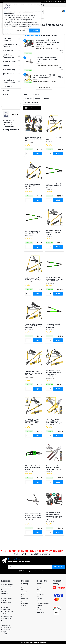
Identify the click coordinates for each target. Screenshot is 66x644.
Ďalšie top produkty (44, 87)
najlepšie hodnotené (31, 103)
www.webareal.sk (40, 642)
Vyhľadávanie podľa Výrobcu (9, 81)
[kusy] (28, 154)
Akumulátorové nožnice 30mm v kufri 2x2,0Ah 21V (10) (34, 139)
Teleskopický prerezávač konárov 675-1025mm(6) (54, 326)
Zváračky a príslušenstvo (8, 56)
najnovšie (47, 99)
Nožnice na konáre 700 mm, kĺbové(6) (33, 185)
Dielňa (6, 65)
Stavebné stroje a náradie (10, 46)
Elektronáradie (9, 34)
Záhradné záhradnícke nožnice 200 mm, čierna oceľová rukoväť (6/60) (33, 516)
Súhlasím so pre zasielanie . (43, 571)
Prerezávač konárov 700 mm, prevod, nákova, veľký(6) (54, 232)
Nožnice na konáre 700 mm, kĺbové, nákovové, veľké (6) (53, 186)
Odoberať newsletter (19, 562)
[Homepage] (2, 5)
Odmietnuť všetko (20, 30)
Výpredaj (6, 91)
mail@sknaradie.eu (12, 130)
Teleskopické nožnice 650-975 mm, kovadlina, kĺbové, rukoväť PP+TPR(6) (54, 373)
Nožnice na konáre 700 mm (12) (53, 139)
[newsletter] (58, 567)
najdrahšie (38, 99)
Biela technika (9, 51)
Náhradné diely (9, 70)
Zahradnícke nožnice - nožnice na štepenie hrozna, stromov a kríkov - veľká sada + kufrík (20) (54, 516)
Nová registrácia (60, 1)
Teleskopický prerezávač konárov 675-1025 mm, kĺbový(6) (33, 326)
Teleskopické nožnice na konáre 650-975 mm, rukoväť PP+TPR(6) (33, 421)
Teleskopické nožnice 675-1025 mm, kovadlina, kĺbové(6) (34, 373)
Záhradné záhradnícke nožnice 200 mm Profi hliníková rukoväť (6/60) (54, 421)
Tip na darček (8, 86)
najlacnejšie (28, 99)
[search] (42, 12)
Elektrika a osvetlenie (7, 39)
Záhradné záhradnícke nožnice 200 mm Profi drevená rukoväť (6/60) (54, 468)
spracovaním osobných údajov (38, 571)
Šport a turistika (9, 61)
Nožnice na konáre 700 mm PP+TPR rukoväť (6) (33, 279)
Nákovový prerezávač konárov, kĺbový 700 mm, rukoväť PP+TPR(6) (54, 279)
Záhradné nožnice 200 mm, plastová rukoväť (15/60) (33, 468)
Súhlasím (34, 30)
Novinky (5, 95)
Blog (43, 5)
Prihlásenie (49, 1)
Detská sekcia (8, 74)
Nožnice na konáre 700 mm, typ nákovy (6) (33, 232)
